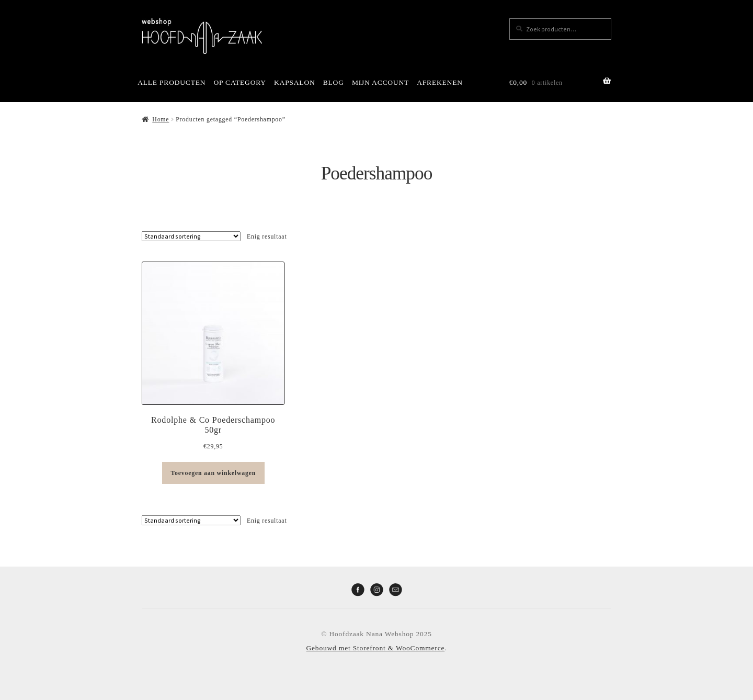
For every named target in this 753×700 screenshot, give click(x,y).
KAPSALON (295, 82)
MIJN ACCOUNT (380, 82)
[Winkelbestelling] (191, 236)
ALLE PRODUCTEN (172, 82)
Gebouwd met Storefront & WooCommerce (376, 648)
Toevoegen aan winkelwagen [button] (213, 473)
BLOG (334, 82)
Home (161, 119)
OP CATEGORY (240, 82)
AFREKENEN (440, 82)
